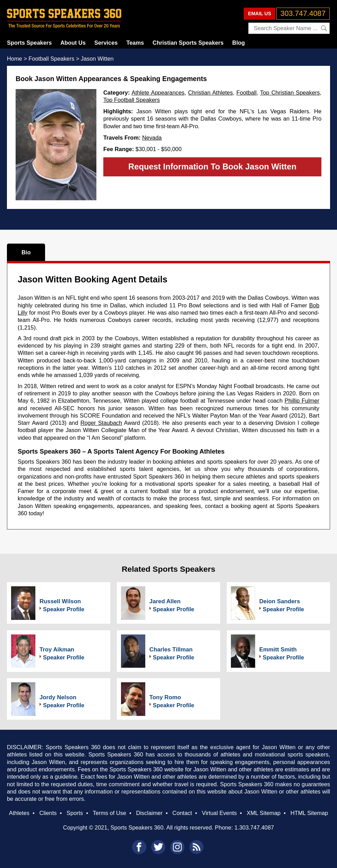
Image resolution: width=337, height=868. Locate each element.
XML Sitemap (263, 813)
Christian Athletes (211, 93)
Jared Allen (165, 601)
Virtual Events (219, 813)
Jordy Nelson (58, 697)
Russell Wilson (60, 601)
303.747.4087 (303, 14)
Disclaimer (149, 813)
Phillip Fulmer (302, 401)
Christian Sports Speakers (188, 43)
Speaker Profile (64, 609)
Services (106, 43)
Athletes (19, 813)
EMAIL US (260, 14)
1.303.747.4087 (254, 827)
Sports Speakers (29, 43)
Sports (75, 813)
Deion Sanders (280, 601)
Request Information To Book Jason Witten (212, 166)
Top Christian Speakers (290, 93)
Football (247, 93)
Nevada (152, 138)
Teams (135, 43)
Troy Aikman (57, 650)
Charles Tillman (171, 650)
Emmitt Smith (278, 650)
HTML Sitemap (309, 813)
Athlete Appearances (158, 93)
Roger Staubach (101, 423)
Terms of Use (109, 813)
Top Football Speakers (132, 100)
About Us (73, 43)
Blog (239, 43)
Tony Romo (165, 697)
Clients (48, 813)
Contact (182, 813)
